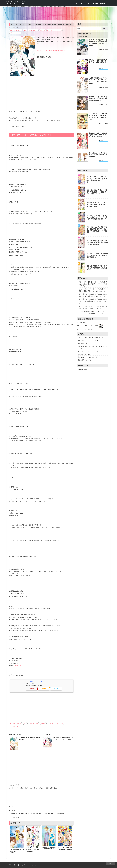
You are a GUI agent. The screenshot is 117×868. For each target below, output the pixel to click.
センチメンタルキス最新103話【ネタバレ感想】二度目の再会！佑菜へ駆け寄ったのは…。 (97, 179)
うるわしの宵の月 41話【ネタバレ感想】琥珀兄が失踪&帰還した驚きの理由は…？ (97, 243)
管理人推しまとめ (84, 360)
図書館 (56, 689)
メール (12, 810)
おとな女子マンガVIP (19, 865)
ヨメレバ (32, 683)
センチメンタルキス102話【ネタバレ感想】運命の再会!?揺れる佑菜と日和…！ (96, 205)
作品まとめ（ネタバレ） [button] (101, 3)
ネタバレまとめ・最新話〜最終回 (90, 338)
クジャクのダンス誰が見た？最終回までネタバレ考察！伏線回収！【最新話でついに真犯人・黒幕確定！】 (98, 43)
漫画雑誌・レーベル (15, 33)
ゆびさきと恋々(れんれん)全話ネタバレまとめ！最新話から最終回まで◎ (97, 255)
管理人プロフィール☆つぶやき (88, 357)
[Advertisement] (58, 14)
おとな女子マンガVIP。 (16, 3)
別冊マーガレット (33, 30)
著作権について (82, 369)
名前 (11, 807)
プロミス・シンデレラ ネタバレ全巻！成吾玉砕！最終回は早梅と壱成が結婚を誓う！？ (98, 99)
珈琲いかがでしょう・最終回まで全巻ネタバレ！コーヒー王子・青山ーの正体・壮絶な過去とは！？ (98, 116)
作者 (25, 30)
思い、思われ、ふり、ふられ (55, 30)
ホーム (79, 3)
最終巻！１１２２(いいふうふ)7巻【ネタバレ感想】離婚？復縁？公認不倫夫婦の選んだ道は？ (98, 62)
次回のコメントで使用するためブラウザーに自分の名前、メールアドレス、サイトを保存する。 (38, 814)
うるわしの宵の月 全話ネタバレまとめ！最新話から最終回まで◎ (97, 268)
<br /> (15, 708)
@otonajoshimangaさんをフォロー (87, 329)
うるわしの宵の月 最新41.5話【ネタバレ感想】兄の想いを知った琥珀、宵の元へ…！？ (97, 192)
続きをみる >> (104, 49)
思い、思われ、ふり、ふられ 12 (35, 682)
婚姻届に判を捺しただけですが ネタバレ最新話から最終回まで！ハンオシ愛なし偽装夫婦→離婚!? (98, 81)
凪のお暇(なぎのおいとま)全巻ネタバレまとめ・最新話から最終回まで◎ (98, 155)
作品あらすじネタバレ (16, 30)
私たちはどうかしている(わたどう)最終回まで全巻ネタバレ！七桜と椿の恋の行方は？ (98, 135)
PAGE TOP (110, 863)
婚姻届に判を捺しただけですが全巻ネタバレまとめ (92, 347)
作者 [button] (87, 3)
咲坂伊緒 (43, 30)
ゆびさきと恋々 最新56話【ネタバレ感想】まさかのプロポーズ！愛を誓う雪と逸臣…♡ (97, 217)
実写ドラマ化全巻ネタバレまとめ (89, 351)
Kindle (44, 689)
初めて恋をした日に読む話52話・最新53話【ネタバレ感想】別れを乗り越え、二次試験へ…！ (97, 230)
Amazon (32, 689)
